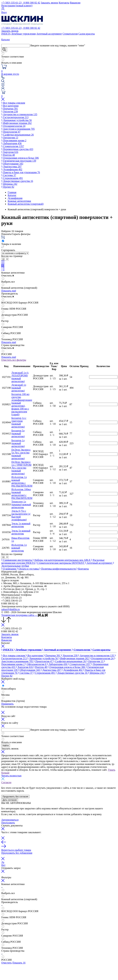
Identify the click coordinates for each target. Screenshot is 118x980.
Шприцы (9, 184)
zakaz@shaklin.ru (11, 609)
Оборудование (12, 164)
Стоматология (70, 34)
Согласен (6, 782)
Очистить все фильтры (14, 360)
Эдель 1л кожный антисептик (21, 525)
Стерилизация (12, 178)
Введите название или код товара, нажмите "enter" (58, 45)
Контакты (64, 3)
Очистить (8, 276)
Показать (19, 963)
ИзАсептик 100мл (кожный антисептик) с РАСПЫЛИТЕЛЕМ (22, 494)
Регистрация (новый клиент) (17, 6)
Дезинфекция (12, 169)
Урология (10, 111)
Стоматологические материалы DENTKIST (60, 563)
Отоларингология (13, 126)
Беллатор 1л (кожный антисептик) (18, 443)
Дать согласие (10, 800)
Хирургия (10, 152)
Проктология (11, 132)
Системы (9, 175)
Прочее (8, 187)
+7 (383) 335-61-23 (11, 3)
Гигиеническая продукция (19, 161)
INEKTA (6, 34)
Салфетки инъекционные (17, 135)
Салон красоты (87, 34)
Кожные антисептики (13, 273)
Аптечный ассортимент (49, 34)
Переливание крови (14, 140)
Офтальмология (36, 664)
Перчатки (10, 109)
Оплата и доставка (28, 569)
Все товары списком (13, 103)
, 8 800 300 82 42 (31, 3)
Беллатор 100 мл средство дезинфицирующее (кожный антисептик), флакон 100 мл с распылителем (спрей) (22, 404)
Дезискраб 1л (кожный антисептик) (19, 388)
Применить (7, 704)
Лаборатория (11, 143)
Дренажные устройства (17, 120)
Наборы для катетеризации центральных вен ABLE (62, 560)
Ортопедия (10, 138)
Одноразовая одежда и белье (20, 158)
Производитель (10, 294)
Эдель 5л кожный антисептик (21, 532)
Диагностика (11, 167)
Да (3, 862)
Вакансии (75, 3)
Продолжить (8, 823)
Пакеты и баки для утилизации (21, 172)
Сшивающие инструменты (17, 560)
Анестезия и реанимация (18, 129)
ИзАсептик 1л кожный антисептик (19, 548)
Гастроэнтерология (15, 117)
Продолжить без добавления (17, 853)
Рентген (8, 155)
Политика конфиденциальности (58, 569)
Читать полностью (11, 776)
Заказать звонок (49, 3)
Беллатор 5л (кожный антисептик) (18, 433)
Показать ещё (9, 291)
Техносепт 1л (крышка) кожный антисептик (21, 504)
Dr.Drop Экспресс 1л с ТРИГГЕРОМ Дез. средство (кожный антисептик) (21, 468)
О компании (9, 569)
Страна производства (13, 345)
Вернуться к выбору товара (16, 850)
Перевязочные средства (17, 149)
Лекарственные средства (17, 181)
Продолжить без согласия (15, 797)
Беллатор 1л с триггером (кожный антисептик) (19, 422)
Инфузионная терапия (16, 123)
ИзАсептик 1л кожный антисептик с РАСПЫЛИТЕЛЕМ (22, 481)
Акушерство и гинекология (19, 114)
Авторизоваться (10, 820)
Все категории (10, 106)
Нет (3, 865)
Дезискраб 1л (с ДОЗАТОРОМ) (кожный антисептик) (20, 377)
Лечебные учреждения (23, 34)
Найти (6, 746)
